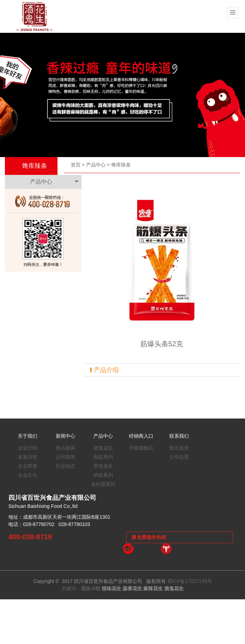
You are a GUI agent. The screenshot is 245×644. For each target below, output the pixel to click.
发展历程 (28, 457)
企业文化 (28, 475)
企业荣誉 (28, 466)
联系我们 (179, 436)
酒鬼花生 (103, 448)
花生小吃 (91, 589)
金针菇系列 (103, 484)
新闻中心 (66, 436)
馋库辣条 (121, 165)
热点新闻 (66, 448)
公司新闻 (66, 457)
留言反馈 (179, 448)
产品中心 (96, 165)
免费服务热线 (149, 537)
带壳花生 (103, 466)
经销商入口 (141, 436)
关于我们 (28, 436)
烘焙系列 (103, 475)
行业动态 (66, 466)
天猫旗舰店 (141, 448)
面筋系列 (103, 457)
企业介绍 (28, 448)
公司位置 (179, 457)
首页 (76, 165)
